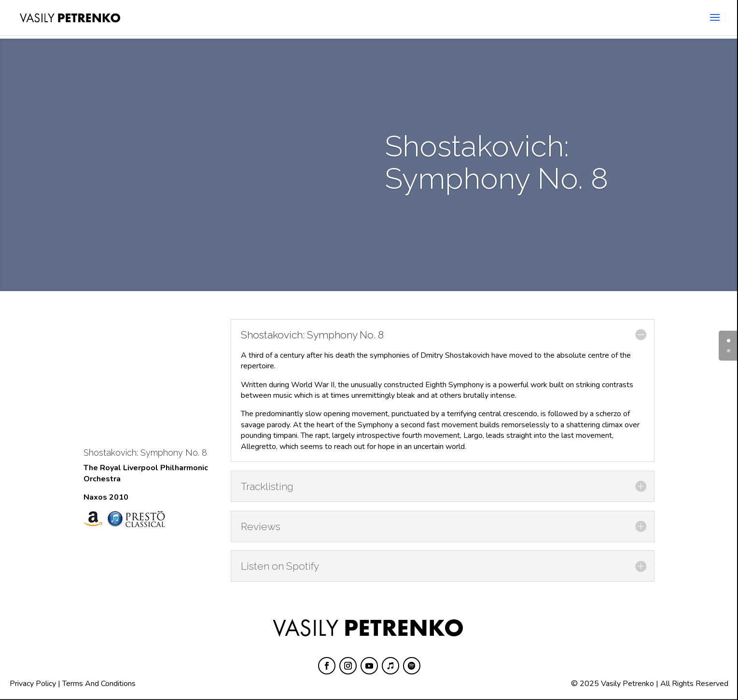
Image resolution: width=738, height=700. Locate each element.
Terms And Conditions (99, 684)
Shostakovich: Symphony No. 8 (145, 453)
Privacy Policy (33, 684)
